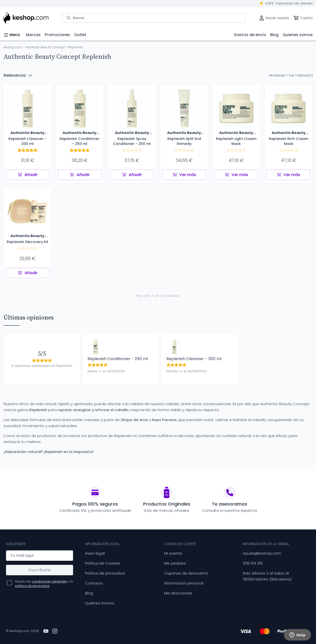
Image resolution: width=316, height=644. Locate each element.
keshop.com (13, 47)
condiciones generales (49, 581)
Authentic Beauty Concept (45, 47)
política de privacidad (32, 586)
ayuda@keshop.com (262, 553)
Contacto (94, 583)
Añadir (28, 175)
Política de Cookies (103, 563)
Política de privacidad (105, 573)
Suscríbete (39, 570)
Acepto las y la (44, 584)
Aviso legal (95, 553)
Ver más (184, 175)
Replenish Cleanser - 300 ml (194, 359)
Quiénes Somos (100, 603)
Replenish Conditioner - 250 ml (118, 359)
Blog (89, 593)
